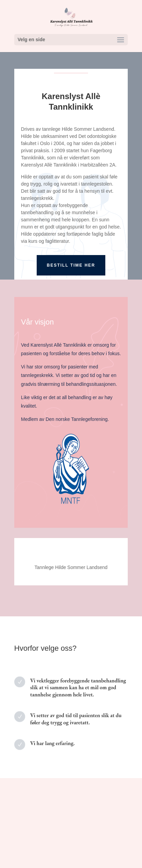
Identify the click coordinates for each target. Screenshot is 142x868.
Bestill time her (71, 265)
